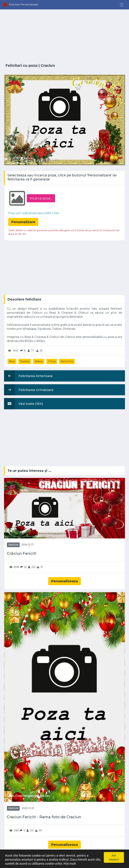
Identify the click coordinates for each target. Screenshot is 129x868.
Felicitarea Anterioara (28, 376)
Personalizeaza (64, 581)
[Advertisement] (64, 36)
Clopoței (25, 361)
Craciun (48, 65)
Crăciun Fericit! (22, 553)
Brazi (12, 361)
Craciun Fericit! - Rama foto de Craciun (44, 817)
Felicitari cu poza (21, 65)
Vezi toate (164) (24, 404)
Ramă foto (67, 361)
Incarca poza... (41, 198)
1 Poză (52, 361)
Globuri (39, 361)
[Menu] (122, 5)
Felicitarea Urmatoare (29, 390)
